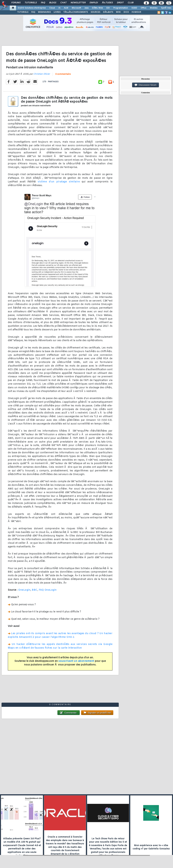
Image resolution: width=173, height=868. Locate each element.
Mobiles (154, 8)
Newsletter (78, 3)
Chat (63, 3)
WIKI (118, 12)
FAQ (43, 3)
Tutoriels (31, 3)
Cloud (52, 8)
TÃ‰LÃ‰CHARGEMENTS (76, 12)
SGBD (134, 8)
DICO (126, 12)
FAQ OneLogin (48, 590)
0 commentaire (63, 74)
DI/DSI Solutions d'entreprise (32, 8)
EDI (108, 8)
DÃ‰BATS (108, 12)
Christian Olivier (42, 74)
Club (131, 3)
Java (86, 8)
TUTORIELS (23, 12)
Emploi (94, 3)
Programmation (121, 8)
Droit (120, 3)
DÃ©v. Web (97, 8)
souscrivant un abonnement (76, 661)
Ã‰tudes (107, 3)
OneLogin (24, 590)
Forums (16, 3)
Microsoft (76, 8)
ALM (66, 8)
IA (59, 8)
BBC (35, 590)
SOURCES (95, 12)
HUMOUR (136, 12)
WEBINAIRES (44, 12)
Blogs (53, 3)
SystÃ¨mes (166, 8)
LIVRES (57, 12)
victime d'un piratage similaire (59, 182)
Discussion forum (146, 85)
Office (143, 8)
